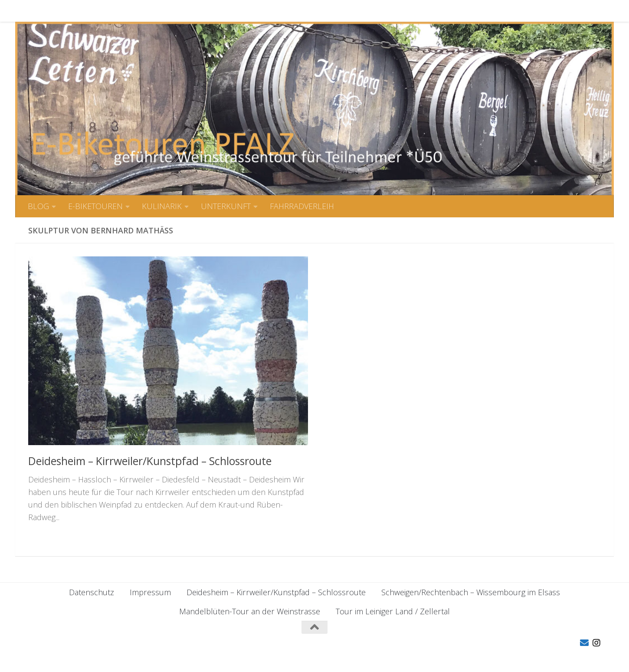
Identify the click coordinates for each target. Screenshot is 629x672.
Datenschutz (92, 592)
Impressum (150, 592)
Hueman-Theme (160, 653)
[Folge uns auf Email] (584, 643)
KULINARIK (155, 11)
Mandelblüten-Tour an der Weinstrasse (250, 611)
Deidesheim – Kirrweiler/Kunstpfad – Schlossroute (150, 461)
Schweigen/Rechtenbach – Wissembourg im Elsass (471, 592)
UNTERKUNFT (219, 11)
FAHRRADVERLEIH (295, 11)
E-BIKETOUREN (89, 11)
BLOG (32, 11)
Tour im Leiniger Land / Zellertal (393, 611)
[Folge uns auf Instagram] (596, 643)
